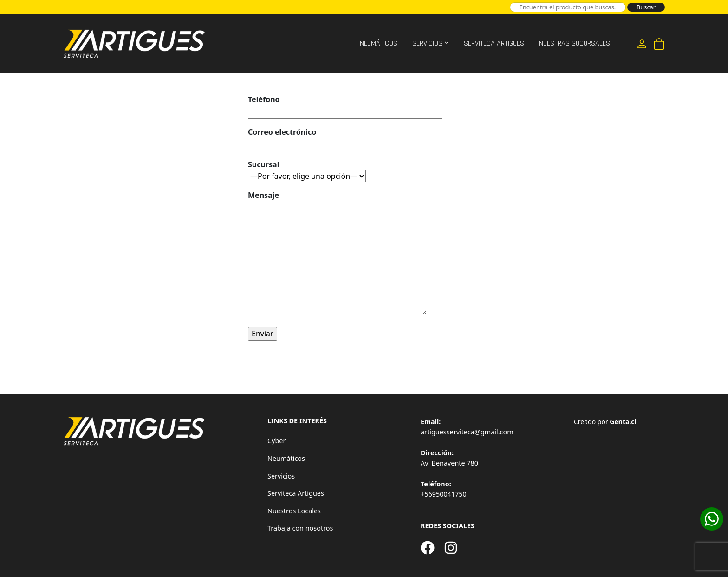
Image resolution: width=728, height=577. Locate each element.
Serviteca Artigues (494, 43)
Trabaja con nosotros (300, 528)
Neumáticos (379, 43)
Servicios (281, 476)
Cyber (276, 441)
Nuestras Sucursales (575, 43)
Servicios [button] (427, 43)
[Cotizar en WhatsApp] (712, 519)
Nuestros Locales (294, 511)
